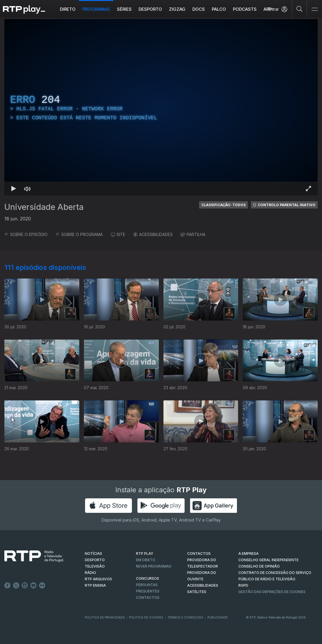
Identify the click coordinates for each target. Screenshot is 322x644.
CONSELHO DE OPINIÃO (259, 566)
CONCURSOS (148, 578)
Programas (96, 9)
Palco (219, 9)
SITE (118, 234)
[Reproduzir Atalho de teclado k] (14, 189)
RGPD (243, 585)
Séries (124, 9)
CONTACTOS (199, 554)
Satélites (197, 592)
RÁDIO (90, 573)
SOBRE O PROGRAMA (79, 234)
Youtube (34, 586)
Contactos (148, 598)
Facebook (8, 586)
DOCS (199, 9)
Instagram (25, 586)
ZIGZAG (177, 9)
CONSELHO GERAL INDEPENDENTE (268, 560)
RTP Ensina (95, 585)
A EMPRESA (249, 554)
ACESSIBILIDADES (153, 234)
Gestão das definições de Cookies (272, 592)
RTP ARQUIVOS (98, 579)
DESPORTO (95, 560)
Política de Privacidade (105, 617)
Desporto (150, 9)
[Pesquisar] (300, 9)
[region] (161, 107)
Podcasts (245, 9)
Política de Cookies (146, 617)
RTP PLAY (145, 554)
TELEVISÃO (95, 566)
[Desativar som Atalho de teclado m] (27, 189)
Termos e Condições (185, 617)
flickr (42, 586)
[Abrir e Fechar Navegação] (314, 9)
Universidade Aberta (44, 207)
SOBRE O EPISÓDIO (26, 234)
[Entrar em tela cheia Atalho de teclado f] (308, 189)
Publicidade (218, 617)
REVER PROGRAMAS (154, 566)
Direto (68, 9)
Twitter (16, 586)
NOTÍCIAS (93, 554)
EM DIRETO (146, 560)
